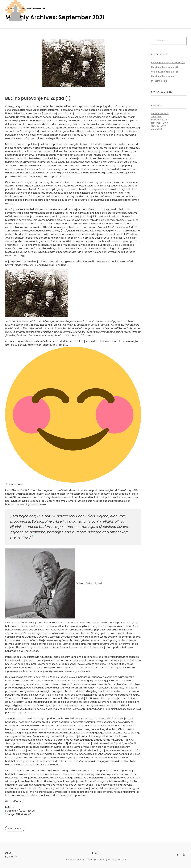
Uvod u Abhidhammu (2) (165, 72)
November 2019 (159, 123)
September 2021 (160, 114)
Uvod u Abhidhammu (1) (164, 76)
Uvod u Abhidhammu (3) (165, 67)
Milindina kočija (159, 81)
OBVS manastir (11, 855)
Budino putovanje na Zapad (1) (38, 98)
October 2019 (158, 126)
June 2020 (157, 117)
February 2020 (159, 120)
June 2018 (156, 129)
